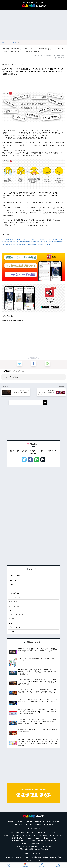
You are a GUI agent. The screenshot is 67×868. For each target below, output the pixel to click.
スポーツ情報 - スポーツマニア (46, 838)
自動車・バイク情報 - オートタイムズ (34, 844)
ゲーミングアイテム (16, 615)
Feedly (37, 463)
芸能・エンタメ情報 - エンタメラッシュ (19, 835)
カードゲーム (14, 602)
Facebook (30, 463)
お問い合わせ (19, 824)
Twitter (24, 463)
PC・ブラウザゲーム (17, 597)
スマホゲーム (14, 593)
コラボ (11, 619)
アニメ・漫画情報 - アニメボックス (45, 833)
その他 (11, 632)
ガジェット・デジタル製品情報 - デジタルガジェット (34, 846)
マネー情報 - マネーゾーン (21, 841)
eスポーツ (13, 610)
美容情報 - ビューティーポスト (22, 838)
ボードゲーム (14, 606)
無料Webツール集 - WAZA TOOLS (18, 857)
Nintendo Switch (15, 576)
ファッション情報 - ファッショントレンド (49, 835)
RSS (43, 463)
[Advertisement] (33, 25)
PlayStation (13, 580)
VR (10, 589)
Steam (11, 584)
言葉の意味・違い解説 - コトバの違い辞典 (47, 857)
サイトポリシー (54, 822)
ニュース (12, 623)
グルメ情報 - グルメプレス (21, 833)
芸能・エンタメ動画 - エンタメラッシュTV (34, 849)
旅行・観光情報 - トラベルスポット (45, 841)
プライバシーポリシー (37, 822)
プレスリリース (18, 371)
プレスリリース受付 (34, 824)
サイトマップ (50, 824)
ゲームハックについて (17, 822)
